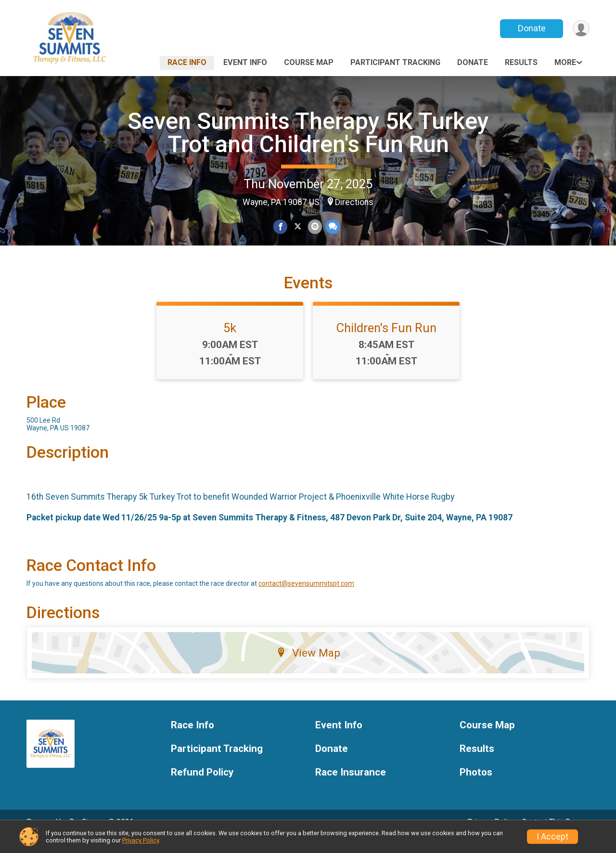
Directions (354, 202)
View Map (308, 666)
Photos (476, 786)
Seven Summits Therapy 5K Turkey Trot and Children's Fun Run (308, 133)
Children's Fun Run (386, 341)
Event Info (245, 62)
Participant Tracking (395, 62)
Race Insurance (351, 786)
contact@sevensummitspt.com (306, 597)
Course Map (309, 62)
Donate (531, 28)
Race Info (187, 62)
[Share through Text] (332, 227)
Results (521, 62)
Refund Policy (202, 786)
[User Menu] (581, 29)
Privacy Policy (141, 840)
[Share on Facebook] (281, 227)
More (565, 62)
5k (230, 341)
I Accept (552, 837)
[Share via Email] (314, 227)
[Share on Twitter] (298, 227)
